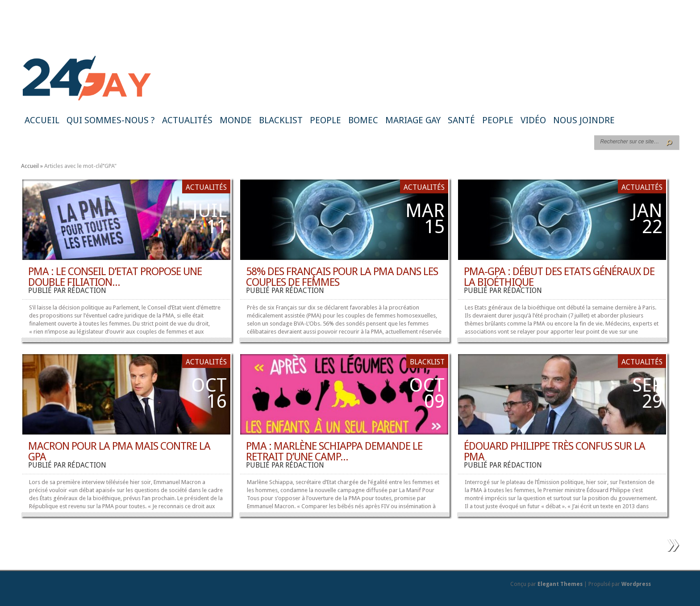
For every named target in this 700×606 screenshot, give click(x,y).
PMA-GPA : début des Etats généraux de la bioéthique (559, 277)
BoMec (363, 120)
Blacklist (281, 120)
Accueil (42, 120)
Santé (461, 120)
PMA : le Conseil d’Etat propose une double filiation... (115, 277)
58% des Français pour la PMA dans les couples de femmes (342, 277)
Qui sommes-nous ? (111, 120)
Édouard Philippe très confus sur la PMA (554, 451)
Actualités (187, 120)
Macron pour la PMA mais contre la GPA (119, 451)
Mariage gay (413, 120)
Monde (236, 120)
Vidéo (533, 120)
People (325, 120)
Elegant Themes (560, 584)
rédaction (87, 290)
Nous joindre (584, 120)
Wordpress (636, 584)
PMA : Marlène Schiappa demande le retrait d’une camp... (334, 451)
